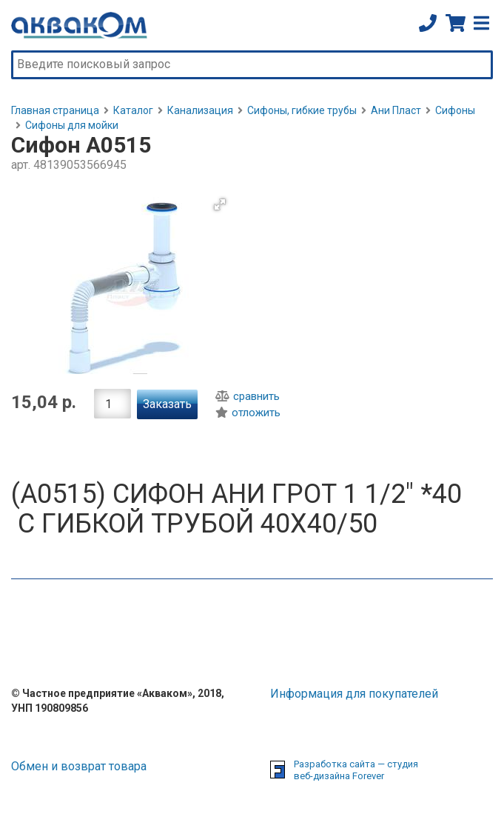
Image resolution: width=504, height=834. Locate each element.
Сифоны (455, 110)
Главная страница (55, 110)
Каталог (133, 110)
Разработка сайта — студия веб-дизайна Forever (356, 770)
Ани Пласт (396, 110)
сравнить (248, 396)
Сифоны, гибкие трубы (302, 110)
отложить (248, 413)
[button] (220, 204)
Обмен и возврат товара (79, 766)
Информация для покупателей (354, 694)
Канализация (200, 110)
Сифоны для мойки (72, 125)
